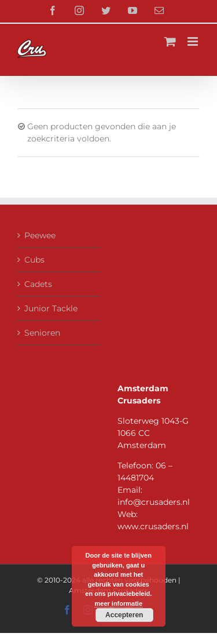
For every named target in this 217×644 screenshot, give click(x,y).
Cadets (38, 284)
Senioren (42, 333)
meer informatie (118, 603)
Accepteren (124, 615)
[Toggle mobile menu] (194, 41)
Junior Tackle (51, 308)
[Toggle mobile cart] (170, 41)
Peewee (40, 235)
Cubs (34, 260)
